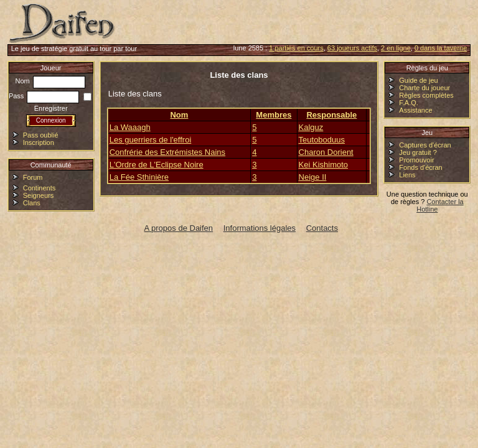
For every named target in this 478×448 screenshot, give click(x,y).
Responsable (331, 115)
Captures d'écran (425, 145)
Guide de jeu (418, 80)
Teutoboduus (322, 140)
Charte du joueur (424, 88)
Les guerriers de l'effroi (151, 140)
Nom (50, 81)
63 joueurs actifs (352, 48)
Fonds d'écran (420, 167)
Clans (32, 203)
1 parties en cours (296, 48)
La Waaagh (130, 127)
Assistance (415, 110)
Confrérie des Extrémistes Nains (167, 152)
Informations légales (260, 228)
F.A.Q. (409, 103)
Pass (44, 96)
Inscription (39, 142)
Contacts (322, 228)
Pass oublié (41, 135)
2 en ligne (396, 48)
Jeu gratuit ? (418, 152)
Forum (33, 177)
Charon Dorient (326, 152)
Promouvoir (416, 160)
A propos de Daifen (179, 228)
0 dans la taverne (441, 48)
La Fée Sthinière (139, 177)
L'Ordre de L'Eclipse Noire (157, 165)
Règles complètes (426, 95)
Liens (407, 175)
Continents (40, 188)
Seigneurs (39, 195)
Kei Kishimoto (323, 165)
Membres (274, 115)
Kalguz (311, 127)
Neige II (313, 177)
